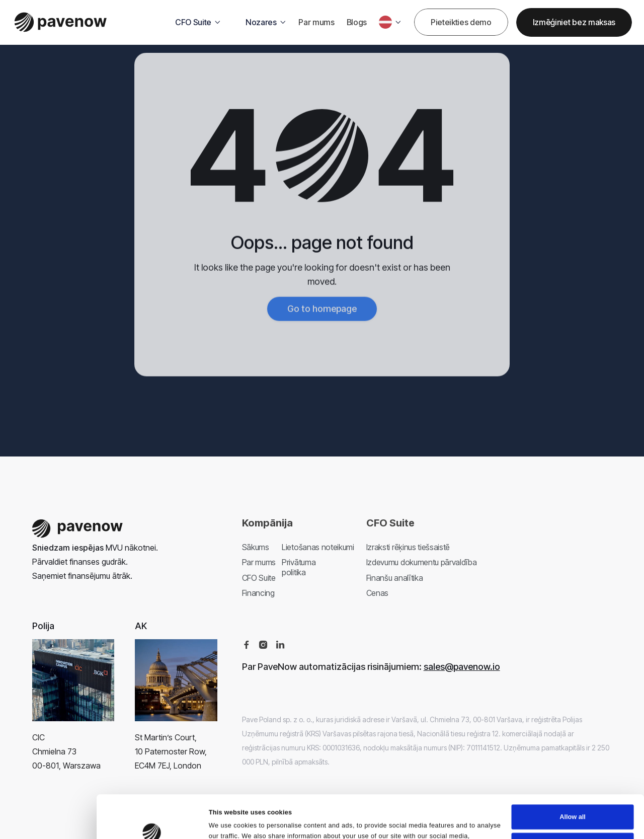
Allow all (573, 768)
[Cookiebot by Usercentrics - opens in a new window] (152, 831)
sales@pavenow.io (462, 667)
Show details (229, 831)
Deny (572, 824)
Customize (573, 796)
